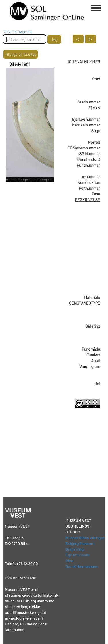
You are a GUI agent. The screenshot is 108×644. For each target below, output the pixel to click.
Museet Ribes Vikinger (85, 538)
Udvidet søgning (18, 31)
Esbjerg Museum (80, 543)
